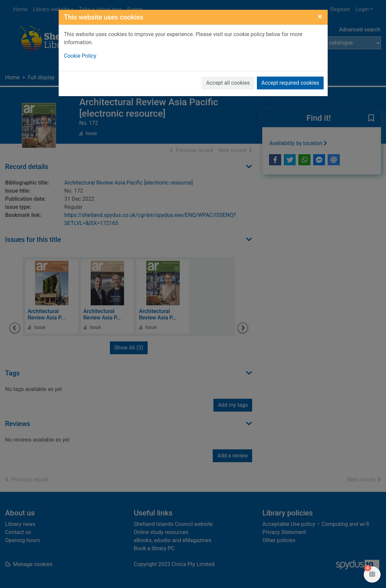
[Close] (320, 17)
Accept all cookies (228, 83)
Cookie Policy (80, 56)
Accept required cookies (290, 83)
